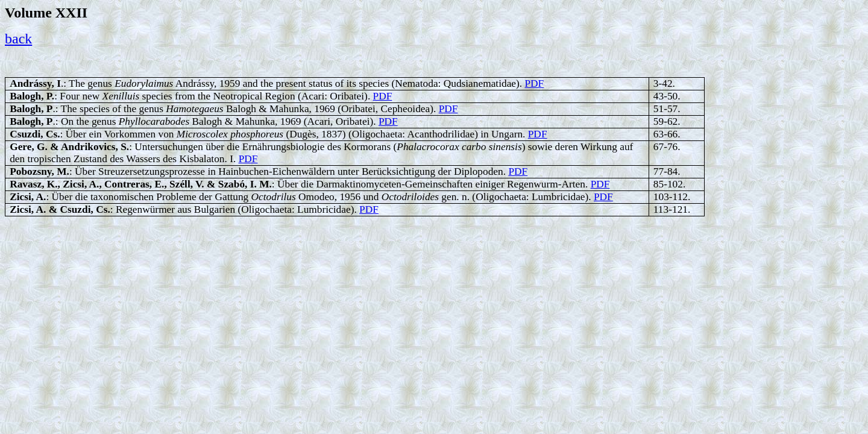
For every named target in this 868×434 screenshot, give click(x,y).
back (18, 39)
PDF (534, 83)
